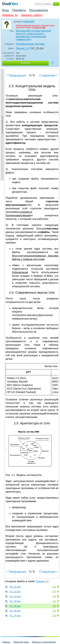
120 (54, 606)
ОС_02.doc (15, 592)
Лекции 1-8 (22, 48)
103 (54, 616)
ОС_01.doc (15, 587)
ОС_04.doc (15, 601)
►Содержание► (3, 125)
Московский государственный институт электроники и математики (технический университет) (33, 35)
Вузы (6, 10)
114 (54, 611)
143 (54, 587)
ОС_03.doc (15, 596)
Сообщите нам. (39, 27)
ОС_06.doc (15, 611)
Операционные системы (30, 44)
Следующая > (49, 75)
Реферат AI (10, 15)
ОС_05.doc (15, 606)
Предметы (19, 10)
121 (54, 601)
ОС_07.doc (15, 616)
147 (54, 592)
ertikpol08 (29, 21)
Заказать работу (32, 15)
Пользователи (38, 10)
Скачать (25, 63)
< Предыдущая (16, 75)
